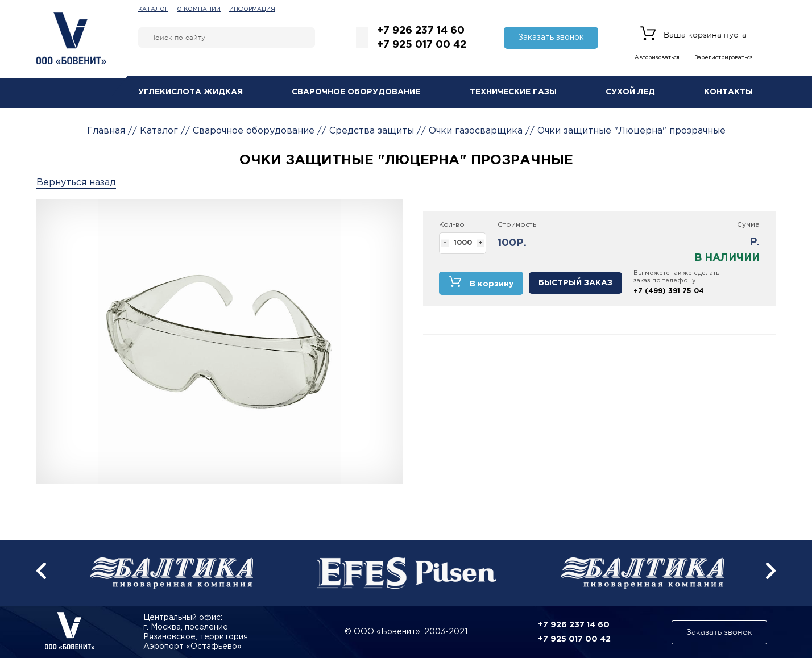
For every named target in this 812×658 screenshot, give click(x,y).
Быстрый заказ (575, 283)
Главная (106, 131)
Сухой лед (630, 92)
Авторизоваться (657, 58)
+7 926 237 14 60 (421, 31)
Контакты (728, 92)
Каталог (153, 9)
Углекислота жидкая (190, 92)
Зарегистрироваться (724, 58)
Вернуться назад (76, 183)
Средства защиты (372, 131)
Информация (252, 9)
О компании (199, 9)
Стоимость (517, 225)
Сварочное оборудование (356, 92)
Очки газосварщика (476, 131)
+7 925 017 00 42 (422, 45)
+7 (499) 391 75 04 (669, 291)
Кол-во (452, 225)
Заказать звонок (551, 38)
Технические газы (513, 92)
